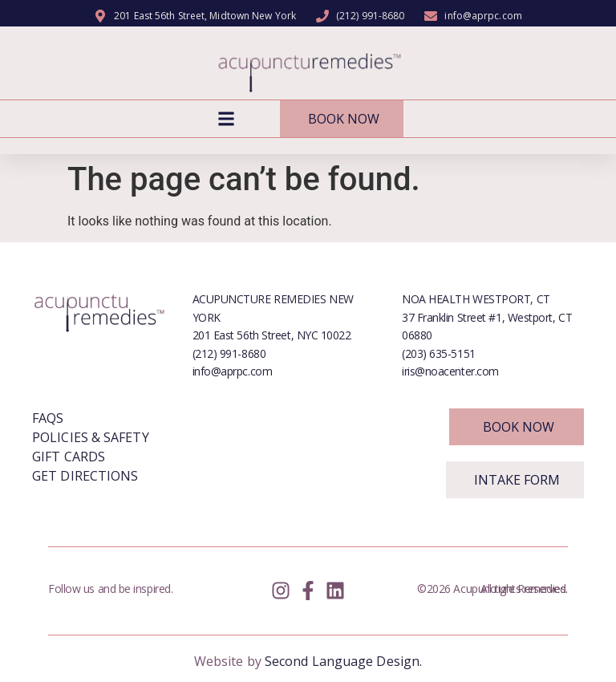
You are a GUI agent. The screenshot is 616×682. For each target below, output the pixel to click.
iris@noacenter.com (450, 371)
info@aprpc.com (233, 371)
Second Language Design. (343, 661)
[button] (227, 119)
